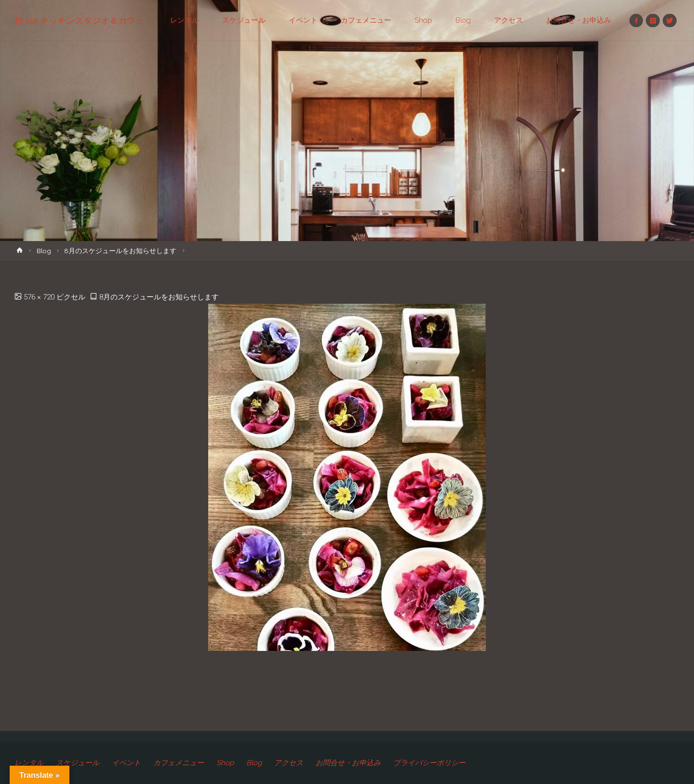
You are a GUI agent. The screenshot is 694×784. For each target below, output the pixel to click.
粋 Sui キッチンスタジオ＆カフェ (79, 20)
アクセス (289, 763)
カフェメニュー (179, 763)
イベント (126, 763)
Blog (44, 251)
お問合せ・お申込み (348, 763)
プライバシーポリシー (429, 763)
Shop (225, 763)
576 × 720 (40, 297)
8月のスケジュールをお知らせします (120, 251)
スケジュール (78, 763)
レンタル (29, 763)
